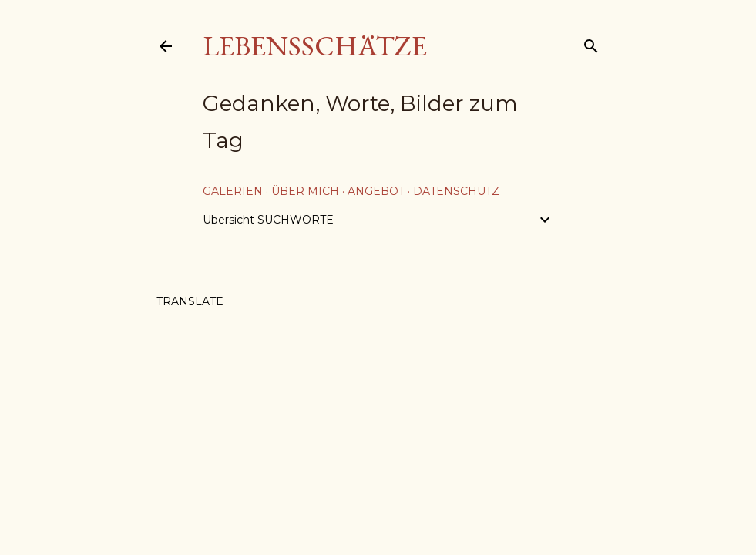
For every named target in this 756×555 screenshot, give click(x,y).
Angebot (376, 191)
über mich (305, 191)
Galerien (233, 191)
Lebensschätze (315, 46)
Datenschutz (456, 191)
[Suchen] (591, 43)
